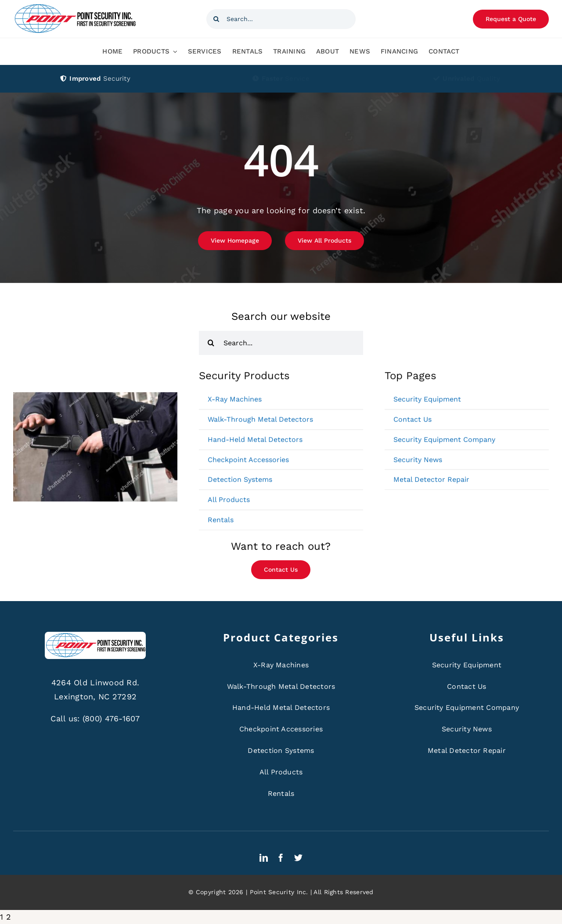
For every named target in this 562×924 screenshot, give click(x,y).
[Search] (216, 19)
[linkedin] (264, 858)
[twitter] (298, 858)
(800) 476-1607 (111, 718)
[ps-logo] (75, 6)
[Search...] (281, 19)
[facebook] (281, 858)
